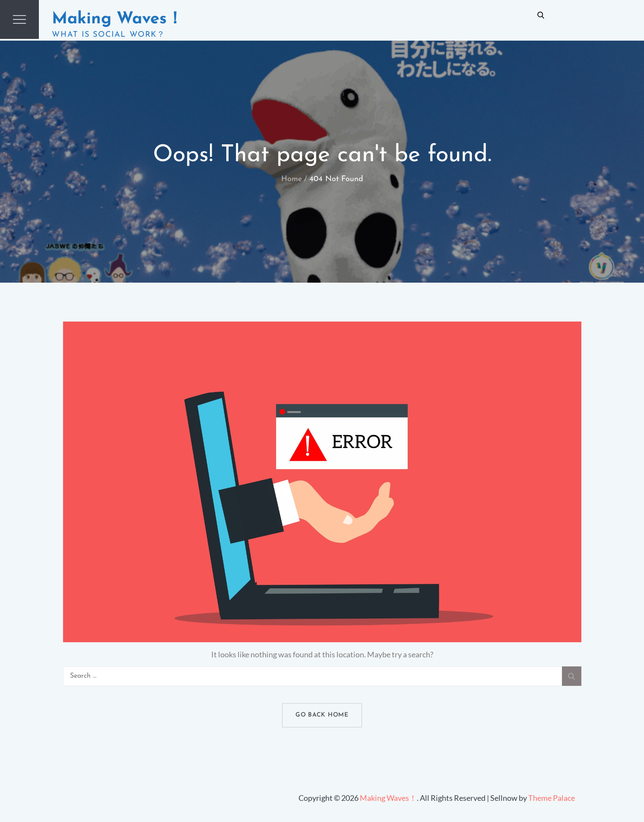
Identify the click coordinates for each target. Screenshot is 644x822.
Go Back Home (322, 715)
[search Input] (322, 676)
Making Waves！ (117, 19)
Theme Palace (552, 798)
